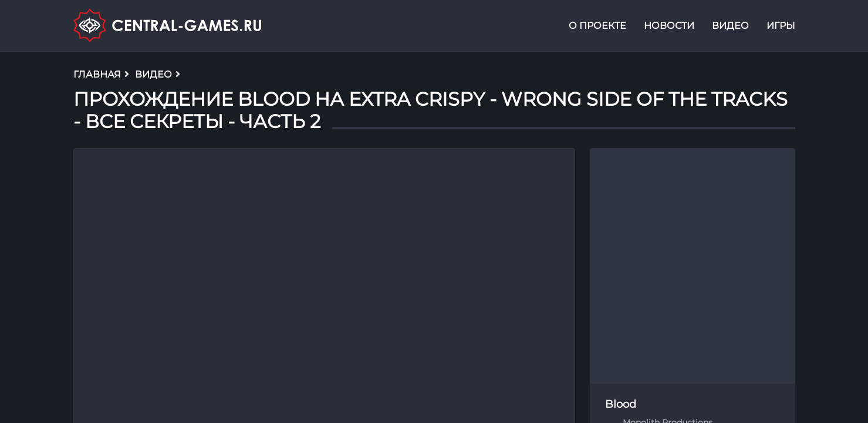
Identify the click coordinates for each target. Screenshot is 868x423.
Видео (730, 26)
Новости (669, 26)
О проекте (597, 26)
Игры (781, 26)
